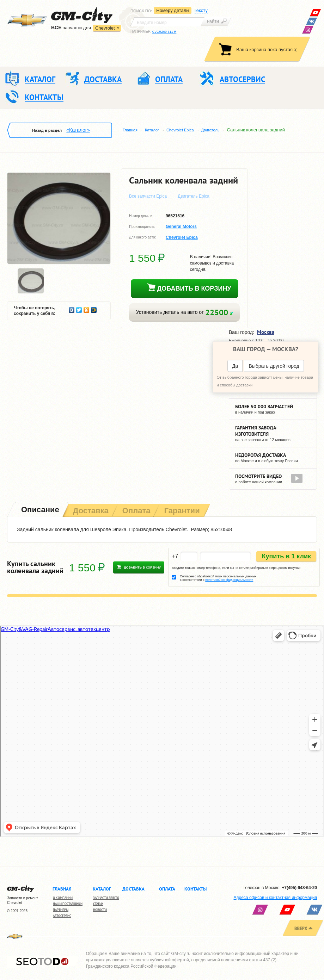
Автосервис (62, 916)
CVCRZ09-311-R (164, 32)
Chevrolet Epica (180, 130)
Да (235, 366)
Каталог (152, 130)
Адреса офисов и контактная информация (275, 898)
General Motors (181, 227)
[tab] (39, 510)
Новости (100, 910)
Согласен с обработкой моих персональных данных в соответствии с (218, 578)
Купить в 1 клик (286, 556)
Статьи (98, 904)
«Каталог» (78, 130)
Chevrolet (105, 28)
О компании (63, 898)
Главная (130, 130)
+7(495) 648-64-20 (299, 888)
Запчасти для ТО (106, 898)
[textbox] (167, 22)
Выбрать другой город (274, 366)
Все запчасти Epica (148, 196)
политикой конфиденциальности (229, 580)
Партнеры (61, 910)
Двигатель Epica (194, 196)
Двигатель (210, 130)
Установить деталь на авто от (184, 312)
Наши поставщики (68, 904)
